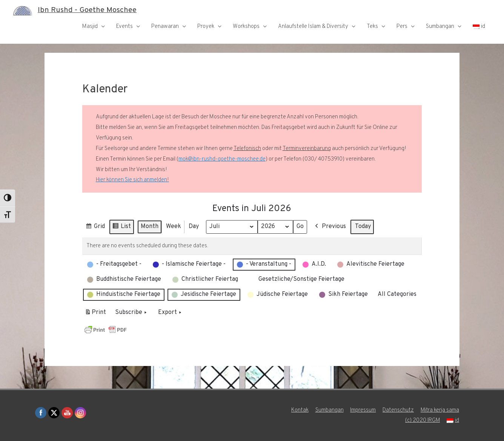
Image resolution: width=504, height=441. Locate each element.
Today (363, 227)
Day (194, 227)
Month (150, 227)
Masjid (90, 27)
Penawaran (165, 27)
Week (174, 227)
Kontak (299, 410)
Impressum (363, 410)
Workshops (246, 27)
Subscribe (132, 313)
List (121, 228)
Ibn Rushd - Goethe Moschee (87, 11)
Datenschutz (398, 410)
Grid (95, 228)
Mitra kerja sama (440, 410)
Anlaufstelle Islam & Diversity (313, 27)
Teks (372, 27)
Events (124, 27)
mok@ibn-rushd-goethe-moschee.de (222, 159)
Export (171, 313)
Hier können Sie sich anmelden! (132, 180)
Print (95, 314)
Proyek (206, 27)
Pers (402, 27)
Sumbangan (440, 27)
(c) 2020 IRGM (423, 420)
